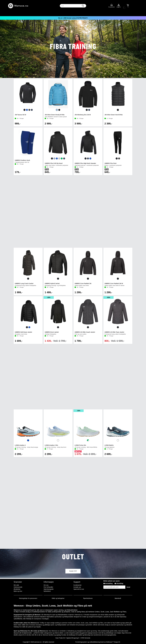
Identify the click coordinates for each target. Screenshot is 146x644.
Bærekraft (118, 598)
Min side (16, 585)
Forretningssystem (81, 642)
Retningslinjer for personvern (28, 598)
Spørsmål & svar (79, 589)
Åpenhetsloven (88, 598)
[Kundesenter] (112, 5)
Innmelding (109, 583)
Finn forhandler (48, 587)
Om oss (46, 585)
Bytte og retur (18, 591)
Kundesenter (78, 585)
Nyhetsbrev (47, 591)
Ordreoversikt (18, 587)
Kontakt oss (77, 587)
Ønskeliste (17, 589)
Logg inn (119, 5)
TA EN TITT (73, 571)
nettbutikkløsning (95, 642)
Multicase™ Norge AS (113, 642)
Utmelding (120, 583)
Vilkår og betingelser (58, 598)
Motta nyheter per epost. (112, 581)
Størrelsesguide (49, 589)
